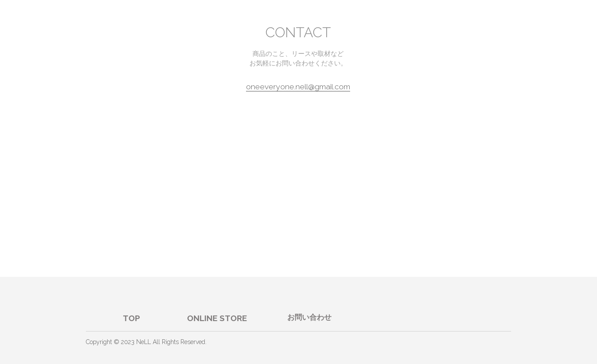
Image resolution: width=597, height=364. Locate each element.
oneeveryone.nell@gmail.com (298, 86)
